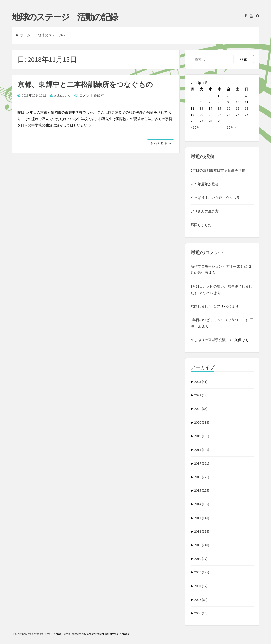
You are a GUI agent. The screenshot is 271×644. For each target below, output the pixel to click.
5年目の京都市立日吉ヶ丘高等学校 (218, 170)
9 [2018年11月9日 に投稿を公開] (228, 102)
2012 (202, 531)
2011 (202, 545)
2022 (201, 395)
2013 (202, 518)
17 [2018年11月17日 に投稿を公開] (238, 108)
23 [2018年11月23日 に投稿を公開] (229, 115)
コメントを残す (92, 95)
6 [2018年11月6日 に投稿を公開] (200, 102)
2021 (201, 409)
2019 (202, 436)
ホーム (23, 35)
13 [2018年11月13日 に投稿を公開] (201, 108)
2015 (202, 490)
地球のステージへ (52, 35)
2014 (202, 504)
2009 (202, 572)
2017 (202, 463)
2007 (201, 600)
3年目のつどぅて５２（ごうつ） (218, 320)
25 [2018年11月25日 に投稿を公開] (247, 115)
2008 (201, 586)
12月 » (231, 127)
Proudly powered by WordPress (31, 634)
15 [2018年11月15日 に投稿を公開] (219, 108)
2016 (202, 477)
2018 (202, 450)
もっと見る (161, 143)
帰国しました (201, 225)
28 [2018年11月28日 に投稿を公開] (210, 121)
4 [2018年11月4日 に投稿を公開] (246, 96)
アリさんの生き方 (205, 211)
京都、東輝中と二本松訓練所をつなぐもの (85, 84)
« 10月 (195, 127)
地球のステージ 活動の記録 (65, 17)
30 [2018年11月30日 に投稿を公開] (229, 121)
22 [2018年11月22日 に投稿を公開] (219, 115)
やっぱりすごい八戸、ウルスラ (215, 198)
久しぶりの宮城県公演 (210, 340)
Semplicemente (73, 634)
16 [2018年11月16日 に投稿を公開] (229, 108)
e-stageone (62, 95)
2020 (202, 422)
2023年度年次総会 (205, 184)
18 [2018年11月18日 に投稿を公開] (247, 108)
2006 (201, 613)
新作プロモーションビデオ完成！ (217, 266)
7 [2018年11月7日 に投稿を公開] (210, 102)
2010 (201, 559)
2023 (201, 382)
